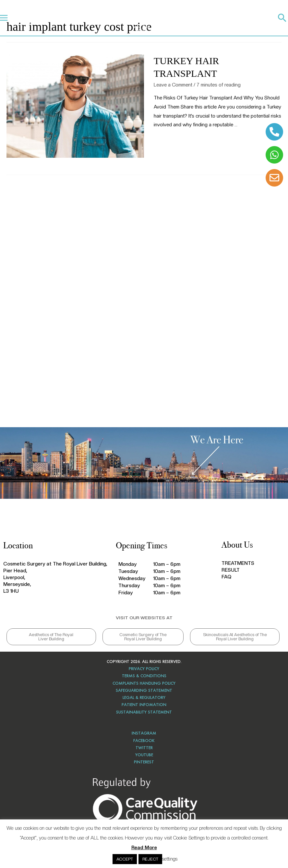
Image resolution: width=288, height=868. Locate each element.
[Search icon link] (282, 18)
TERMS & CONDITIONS (144, 676)
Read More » (168, 142)
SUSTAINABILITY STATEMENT (144, 712)
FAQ (226, 577)
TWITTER (144, 748)
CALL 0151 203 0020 (224, 20)
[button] (51, 637)
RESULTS (74, 18)
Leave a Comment (173, 85)
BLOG (114, 18)
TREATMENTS (47, 18)
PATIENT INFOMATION (144, 705)
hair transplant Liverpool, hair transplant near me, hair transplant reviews (144, 296)
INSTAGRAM (144, 733)
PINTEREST (144, 762)
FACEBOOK (144, 741)
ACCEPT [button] (125, 859)
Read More (144, 848)
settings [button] (170, 859)
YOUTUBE (144, 755)
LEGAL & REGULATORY (144, 697)
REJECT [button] (150, 859)
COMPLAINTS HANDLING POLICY (144, 683)
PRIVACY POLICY (144, 669)
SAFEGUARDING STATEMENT (144, 690)
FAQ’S (95, 18)
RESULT (231, 570)
